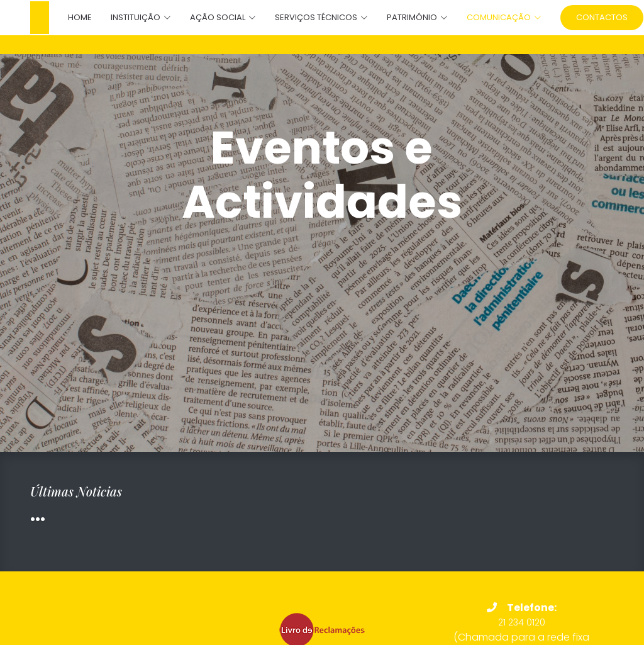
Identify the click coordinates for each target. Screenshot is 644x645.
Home (80, 17)
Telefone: (522, 608)
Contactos (602, 17)
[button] (131, 18)
